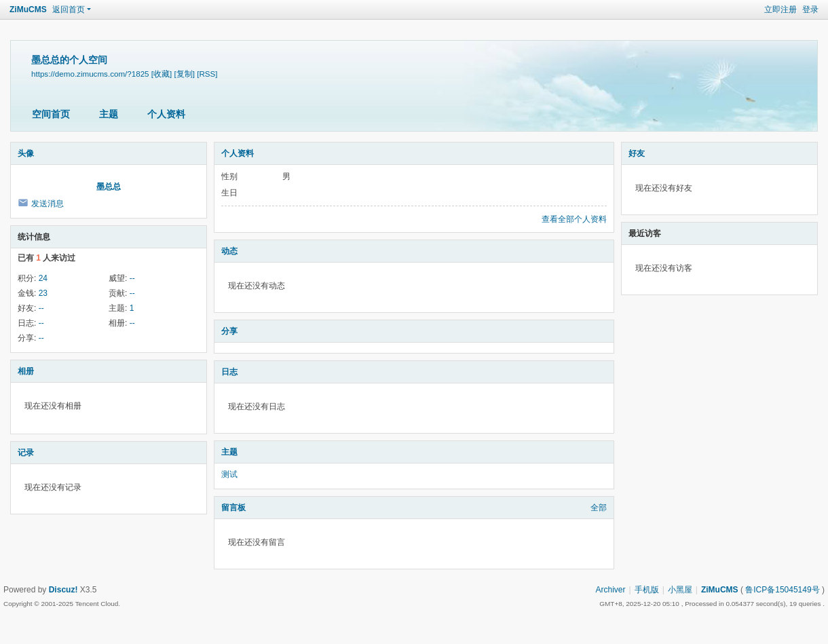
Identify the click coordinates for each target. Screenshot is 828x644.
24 (43, 278)
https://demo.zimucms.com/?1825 (90, 74)
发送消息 (48, 204)
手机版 (647, 590)
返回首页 (69, 10)
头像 (26, 153)
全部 (599, 508)
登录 (810, 10)
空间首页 (51, 114)
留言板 (233, 508)
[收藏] (162, 74)
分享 (229, 331)
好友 (637, 153)
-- (132, 278)
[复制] (185, 74)
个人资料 (166, 114)
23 (43, 293)
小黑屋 (680, 590)
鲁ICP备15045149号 (782, 590)
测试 (229, 474)
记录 (26, 453)
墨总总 (109, 187)
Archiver (611, 590)
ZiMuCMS (28, 10)
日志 (229, 372)
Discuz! (63, 590)
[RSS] (207, 74)
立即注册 (780, 10)
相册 (26, 371)
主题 (109, 114)
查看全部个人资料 (574, 219)
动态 (229, 251)
